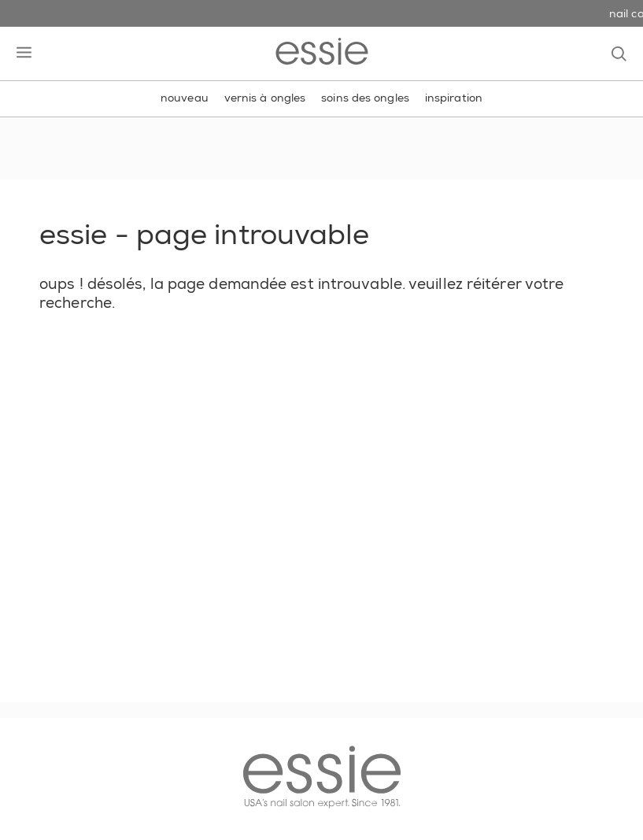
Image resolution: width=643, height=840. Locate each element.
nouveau (185, 98)
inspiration (454, 98)
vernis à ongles (265, 98)
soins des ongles (365, 98)
